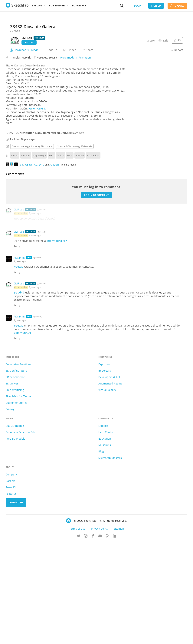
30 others (54, 266)
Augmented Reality (110, 485)
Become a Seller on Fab (20, 534)
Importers (105, 473)
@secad (18, 369)
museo (15, 257)
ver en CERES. (37, 210)
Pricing (10, 511)
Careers (11, 583)
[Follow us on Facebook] (93, 638)
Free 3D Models (15, 540)
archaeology (93, 257)
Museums (105, 547)
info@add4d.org (57, 343)
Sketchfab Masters (110, 560)
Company (12, 576)
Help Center (106, 534)
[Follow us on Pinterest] (107, 638)
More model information (75, 159)
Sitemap (119, 631)
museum (26, 257)
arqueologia (39, 257)
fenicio (60, 257)
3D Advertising (15, 492)
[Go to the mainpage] (17, 6)
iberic (70, 257)
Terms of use (77, 631)
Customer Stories (16, 505)
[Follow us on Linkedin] (114, 638)
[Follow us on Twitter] (79, 638)
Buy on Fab (79, 6)
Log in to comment (96, 297)
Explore (37, 6)
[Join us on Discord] (100, 638)
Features (11, 596)
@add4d (19, 394)
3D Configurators (16, 473)
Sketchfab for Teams (18, 498)
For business (57, 6)
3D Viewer (12, 485)
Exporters (104, 466)
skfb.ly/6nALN (22, 435)
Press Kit (11, 589)
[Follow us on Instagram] (86, 638)
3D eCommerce (15, 479)
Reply (17, 348)
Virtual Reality (107, 492)
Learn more (77, 235)
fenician (80, 257)
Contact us (16, 604)
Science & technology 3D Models (75, 248)
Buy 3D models (15, 528)
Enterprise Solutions (18, 466)
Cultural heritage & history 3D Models (32, 248)
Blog (101, 553)
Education (105, 540)
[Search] (122, 6)
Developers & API (109, 479)
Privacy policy (100, 631)
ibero (51, 257)
